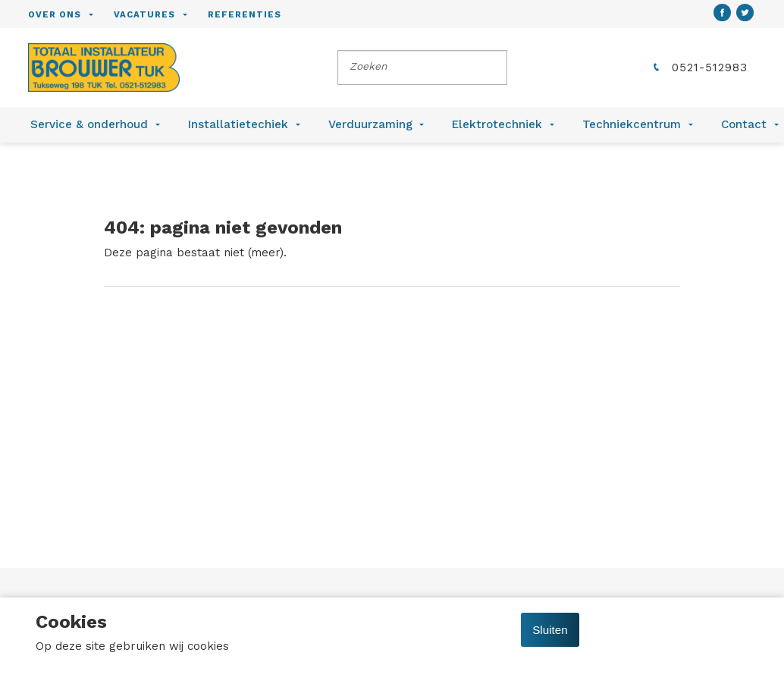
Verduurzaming (370, 124)
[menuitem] (71, 14)
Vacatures (144, 14)
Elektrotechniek (497, 124)
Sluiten (550, 630)
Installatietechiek (238, 124)
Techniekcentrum (632, 124)
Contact (744, 124)
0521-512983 (699, 67)
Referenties (245, 14)
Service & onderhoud (89, 124)
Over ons (55, 14)
